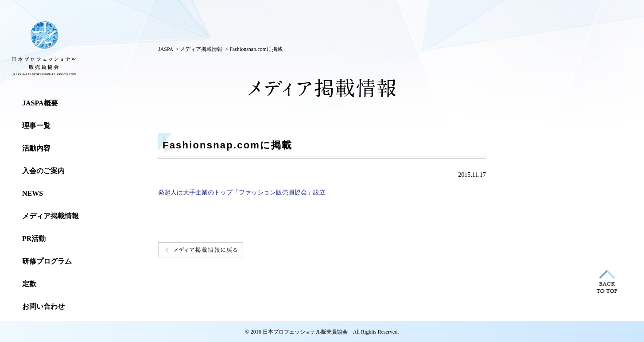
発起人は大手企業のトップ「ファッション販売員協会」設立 (242, 192)
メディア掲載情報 (201, 49)
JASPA (166, 49)
